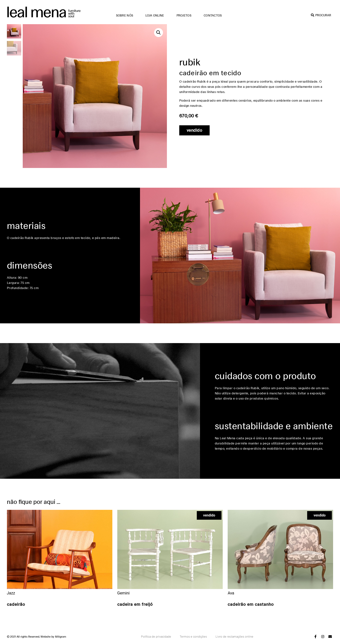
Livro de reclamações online (234, 637)
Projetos (184, 15)
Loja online (155, 15)
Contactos (213, 15)
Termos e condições (193, 637)
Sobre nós (125, 15)
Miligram (61, 637)
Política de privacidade (156, 637)
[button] (159, 33)
